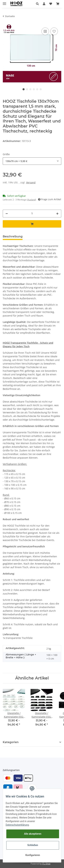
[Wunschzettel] (51, 4)
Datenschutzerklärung (17, 825)
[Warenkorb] (58, 4)
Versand (31, 182)
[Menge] (32, 214)
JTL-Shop (46, 864)
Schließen (33, 845)
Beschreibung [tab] (13, 236)
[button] (37, 4)
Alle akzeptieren (33, 834)
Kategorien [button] (11, 742)
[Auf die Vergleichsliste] (45, 31)
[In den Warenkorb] (32, 224)
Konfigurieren (33, 855)
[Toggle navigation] (4, 2)
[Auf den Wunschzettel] (54, 31)
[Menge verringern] (7, 214)
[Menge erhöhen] (57, 214)
